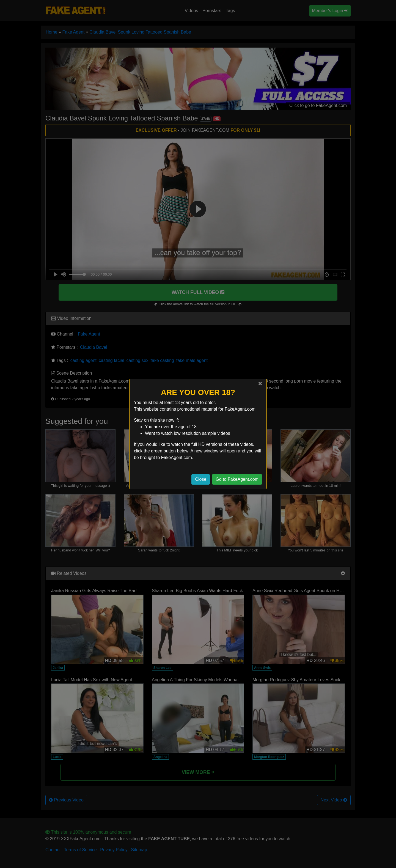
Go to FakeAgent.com (237, 479)
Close (201, 479)
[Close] (260, 383)
